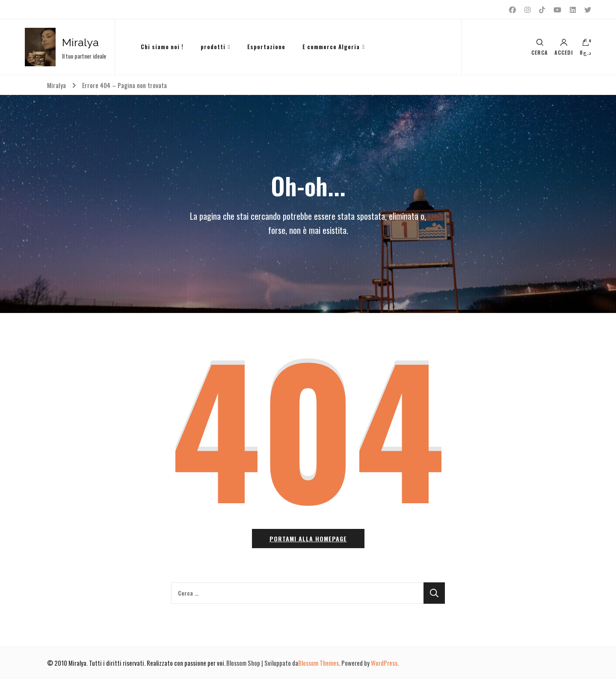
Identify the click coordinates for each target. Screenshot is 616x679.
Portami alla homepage (308, 539)
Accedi (564, 47)
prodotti (213, 47)
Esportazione (266, 47)
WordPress (384, 663)
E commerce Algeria (331, 47)
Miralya (80, 42)
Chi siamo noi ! (162, 47)
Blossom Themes (318, 663)
